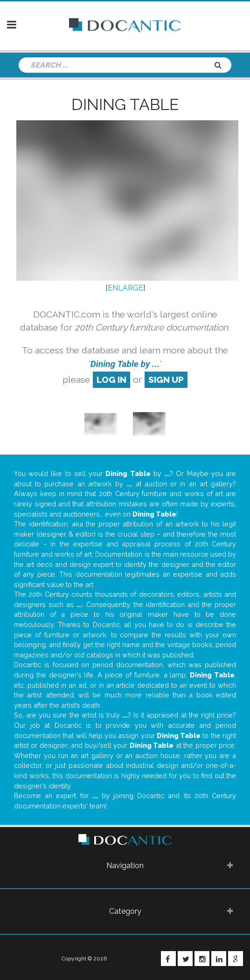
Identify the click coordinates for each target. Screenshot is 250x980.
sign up (166, 380)
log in (111, 380)
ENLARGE (125, 288)
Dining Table (125, 104)
